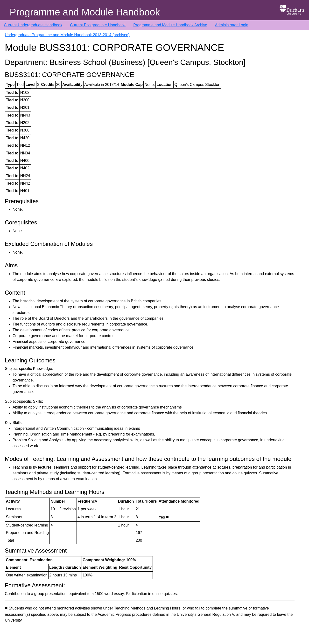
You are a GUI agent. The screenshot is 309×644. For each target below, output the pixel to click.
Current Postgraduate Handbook (98, 25)
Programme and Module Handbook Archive (170, 25)
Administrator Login (232, 25)
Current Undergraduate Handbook (33, 25)
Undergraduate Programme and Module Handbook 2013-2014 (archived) (67, 35)
